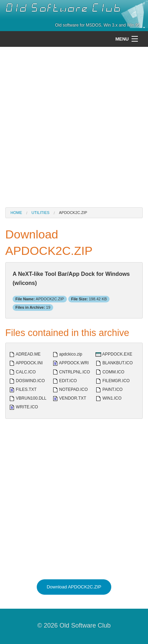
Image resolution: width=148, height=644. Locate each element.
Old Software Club (63, 8)
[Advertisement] (74, 126)
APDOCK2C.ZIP (73, 213)
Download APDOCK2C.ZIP (74, 587)
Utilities (40, 213)
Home (16, 213)
